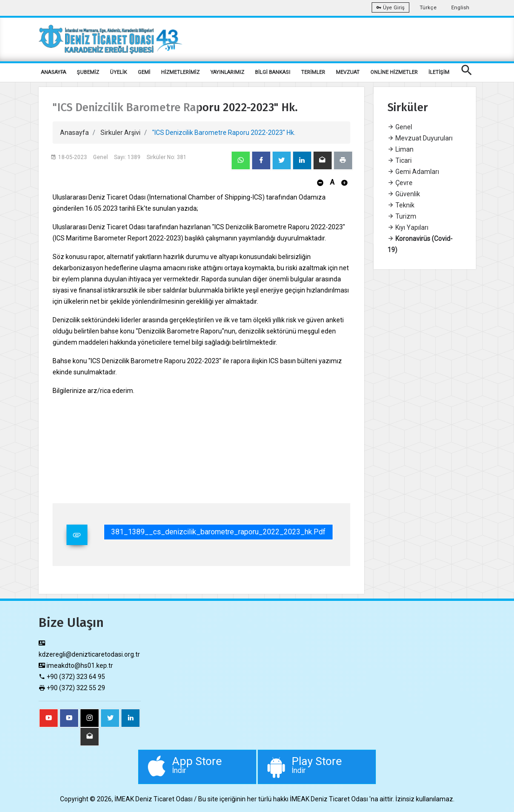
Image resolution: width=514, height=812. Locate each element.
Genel (400, 127)
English (460, 8)
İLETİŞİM (439, 72)
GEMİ (144, 72)
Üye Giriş (391, 8)
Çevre (400, 183)
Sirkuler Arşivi (120, 133)
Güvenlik (404, 194)
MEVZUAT (348, 72)
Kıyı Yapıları (408, 227)
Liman (401, 149)
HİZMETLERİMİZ (180, 72)
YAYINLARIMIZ (227, 72)
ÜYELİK (118, 72)
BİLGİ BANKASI (273, 72)
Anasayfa (74, 133)
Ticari (400, 160)
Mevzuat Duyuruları (420, 138)
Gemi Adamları (413, 172)
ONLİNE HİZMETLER (394, 72)
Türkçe (428, 8)
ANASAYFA (53, 72)
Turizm (402, 216)
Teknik (401, 205)
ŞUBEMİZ (88, 72)
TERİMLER (313, 72)
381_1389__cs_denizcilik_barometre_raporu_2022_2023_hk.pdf (218, 532)
